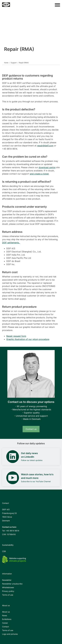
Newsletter (7, 580)
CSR (4, 551)
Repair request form (16, 336)
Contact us (31, 429)
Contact (6, 627)
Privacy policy (8, 591)
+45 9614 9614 (12, 531)
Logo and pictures (10, 634)
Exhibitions (7, 619)
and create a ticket (39, 174)
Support (14, 63)
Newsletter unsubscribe (12, 584)
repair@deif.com (45, 146)
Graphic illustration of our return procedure (28, 339)
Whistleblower (8, 587)
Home (6, 63)
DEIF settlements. (11, 243)
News (5, 615)
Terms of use (8, 595)
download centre (47, 167)
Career (5, 623)
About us (6, 612)
